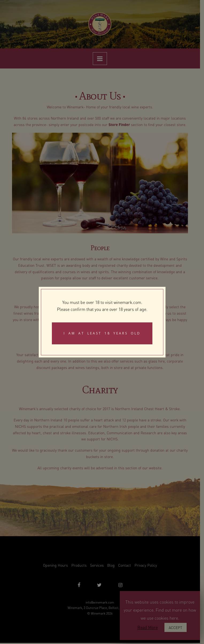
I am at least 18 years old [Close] (102, 333)
